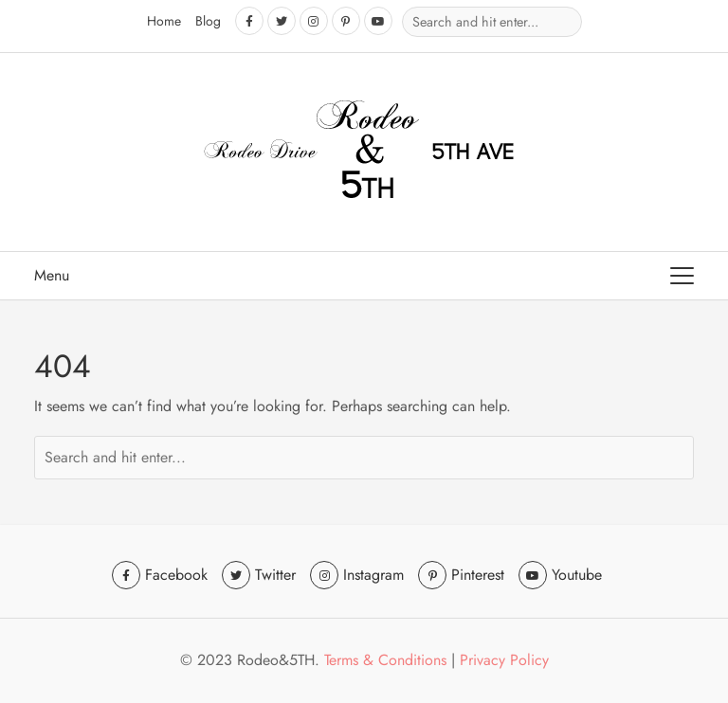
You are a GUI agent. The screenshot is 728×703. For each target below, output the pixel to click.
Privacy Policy (504, 660)
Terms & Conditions (385, 660)
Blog (208, 21)
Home (164, 21)
